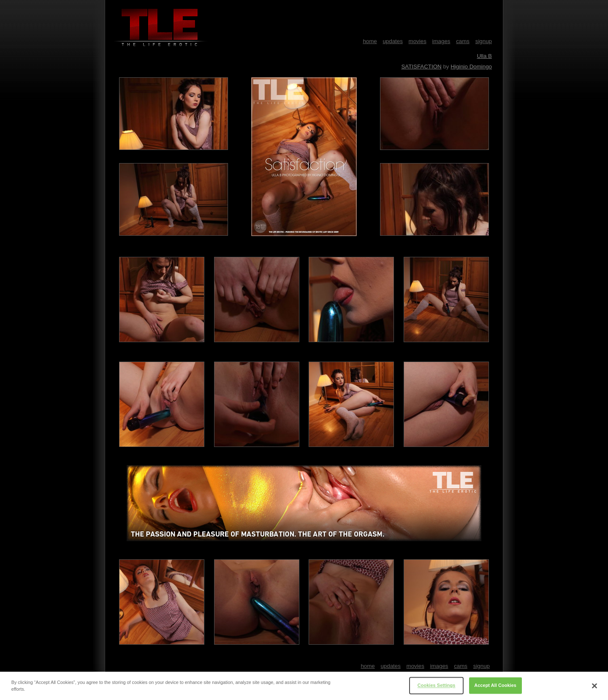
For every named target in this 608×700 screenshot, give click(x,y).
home (370, 41)
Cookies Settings (437, 688)
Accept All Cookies (495, 688)
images (441, 41)
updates (392, 41)
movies (418, 41)
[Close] (594, 688)
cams (463, 41)
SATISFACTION (421, 67)
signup (484, 41)
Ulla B (484, 56)
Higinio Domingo (471, 67)
